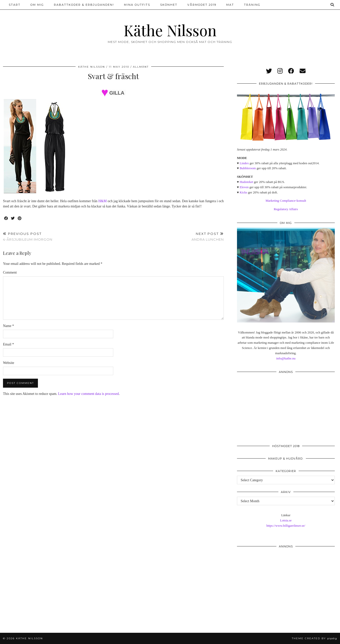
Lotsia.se (286, 520)
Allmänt (141, 67)
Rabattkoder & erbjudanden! (84, 5)
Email (8, 344)
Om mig (37, 5)
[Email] (303, 71)
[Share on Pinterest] (20, 219)
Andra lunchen (208, 237)
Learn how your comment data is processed (88, 394)
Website (9, 363)
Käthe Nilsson (170, 30)
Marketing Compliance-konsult (286, 201)
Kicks (243, 192)
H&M (102, 201)
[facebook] (291, 71)
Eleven (244, 187)
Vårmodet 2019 (202, 5)
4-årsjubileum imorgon (28, 237)
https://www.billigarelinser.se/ (286, 526)
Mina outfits (137, 5)
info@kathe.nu (286, 358)
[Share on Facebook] (6, 219)
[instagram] (280, 71)
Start (15, 5)
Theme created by (314, 638)
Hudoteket (246, 182)
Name (8, 326)
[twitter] (269, 71)
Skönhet (169, 5)
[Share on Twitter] (13, 219)
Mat (230, 5)
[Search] (333, 5)
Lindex (244, 163)
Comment (10, 272)
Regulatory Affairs (286, 209)
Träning (252, 5)
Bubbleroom (248, 168)
